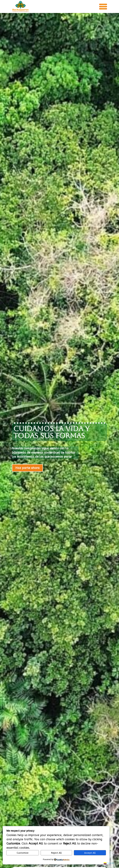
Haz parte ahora (27, 468)
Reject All (56, 853)
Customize (23, 853)
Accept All (90, 853)
